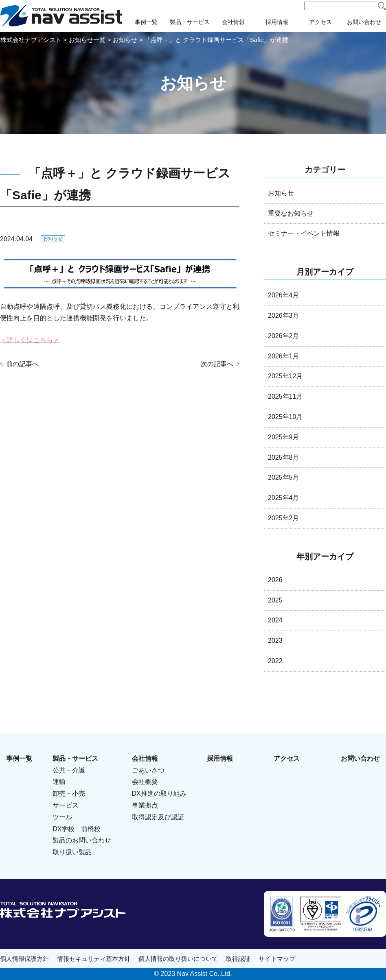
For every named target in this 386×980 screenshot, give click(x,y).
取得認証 (238, 959)
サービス (66, 805)
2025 (275, 600)
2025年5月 (284, 477)
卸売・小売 (69, 793)
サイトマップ (277, 959)
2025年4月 (284, 498)
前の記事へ (22, 364)
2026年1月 (284, 356)
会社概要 (145, 782)
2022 (275, 661)
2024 (275, 620)
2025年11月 (285, 396)
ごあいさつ (148, 770)
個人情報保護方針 (24, 959)
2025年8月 (284, 457)
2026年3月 (284, 315)
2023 (275, 641)
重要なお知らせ (291, 213)
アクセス (320, 22)
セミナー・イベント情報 (304, 233)
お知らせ (53, 238)
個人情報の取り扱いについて (178, 959)
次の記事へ (217, 364)
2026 (275, 580)
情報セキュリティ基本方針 (94, 959)
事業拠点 (145, 805)
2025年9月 (284, 437)
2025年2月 (284, 518)
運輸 (59, 782)
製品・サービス (190, 22)
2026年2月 (284, 336)
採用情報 (277, 22)
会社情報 (233, 22)
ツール (62, 817)
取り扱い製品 (72, 852)
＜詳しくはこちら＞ (30, 340)
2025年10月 (285, 417)
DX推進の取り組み (159, 793)
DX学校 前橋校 (77, 829)
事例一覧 (146, 22)
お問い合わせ (360, 758)
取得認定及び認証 (158, 817)
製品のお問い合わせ (82, 840)
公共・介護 (69, 770)
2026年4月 (284, 295)
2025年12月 (285, 376)
